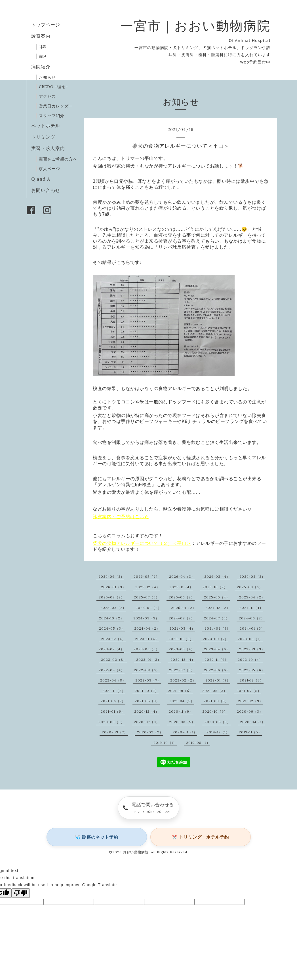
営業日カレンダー (56, 106)
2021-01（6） (113, 711)
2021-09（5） (180, 691)
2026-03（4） (217, 576)
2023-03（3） (252, 649)
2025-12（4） (148, 587)
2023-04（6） (217, 649)
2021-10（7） (147, 691)
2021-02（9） (250, 701)
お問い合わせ (46, 190)
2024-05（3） (112, 628)
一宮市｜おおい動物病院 (195, 26)
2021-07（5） (249, 691)
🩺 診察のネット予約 (97, 837)
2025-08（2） (112, 597)
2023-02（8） (114, 660)
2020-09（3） (250, 711)
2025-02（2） (148, 608)
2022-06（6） (217, 670)
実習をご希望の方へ (58, 159)
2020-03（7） (115, 732)
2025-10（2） (215, 587)
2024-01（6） (252, 628)
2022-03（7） (148, 680)
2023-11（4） (147, 639)
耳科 (43, 47)
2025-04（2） (252, 597)
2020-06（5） (182, 722)
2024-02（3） (217, 628)
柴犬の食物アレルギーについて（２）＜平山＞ (142, 543)
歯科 (43, 56)
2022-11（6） (216, 660)
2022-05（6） (252, 670)
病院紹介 (41, 67)
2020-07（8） (147, 722)
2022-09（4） (112, 670)
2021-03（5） (216, 701)
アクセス (47, 96)
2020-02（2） (150, 732)
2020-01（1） (185, 732)
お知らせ (47, 77)
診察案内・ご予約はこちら (121, 517)
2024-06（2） (252, 618)
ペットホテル (46, 126)
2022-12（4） (183, 660)
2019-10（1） (165, 743)
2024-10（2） (111, 618)
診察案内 (41, 36)
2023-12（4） (113, 639)
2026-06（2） (111, 576)
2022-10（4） (250, 660)
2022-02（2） (183, 680)
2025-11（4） (181, 587)
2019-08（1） (198, 743)
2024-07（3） (217, 618)
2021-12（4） (252, 680)
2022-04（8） (113, 680)
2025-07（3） (147, 597)
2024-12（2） (218, 608)
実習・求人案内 (48, 148)
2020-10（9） (215, 711)
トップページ (46, 25)
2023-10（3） (181, 639)
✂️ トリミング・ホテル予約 (200, 837)
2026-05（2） (147, 576)
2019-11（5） (250, 732)
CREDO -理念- (53, 87)
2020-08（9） (111, 722)
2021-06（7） (113, 701)
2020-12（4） (147, 711)
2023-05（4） (182, 649)
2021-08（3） (215, 691)
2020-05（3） (218, 722)
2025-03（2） (113, 608)
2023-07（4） (111, 649)
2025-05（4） (217, 597)
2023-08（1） (250, 639)
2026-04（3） (182, 576)
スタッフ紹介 (52, 116)
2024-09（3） (146, 618)
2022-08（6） (147, 670)
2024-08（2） (182, 618)
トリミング (43, 137)
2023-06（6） (147, 649)
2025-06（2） (182, 597)
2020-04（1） (253, 722)
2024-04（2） (147, 628)
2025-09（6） (250, 587)
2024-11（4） (251, 608)
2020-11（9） (181, 711)
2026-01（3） (113, 587)
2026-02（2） (252, 576)
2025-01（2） (184, 608)
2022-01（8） (218, 680)
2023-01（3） (149, 660)
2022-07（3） (182, 670)
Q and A (43, 179)
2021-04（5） (182, 701)
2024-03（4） (182, 628)
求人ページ (49, 169)
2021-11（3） (114, 691)
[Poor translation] (21, 893)
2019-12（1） (218, 732)
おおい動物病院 (136, 852)
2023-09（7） (216, 639)
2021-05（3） (147, 701)
